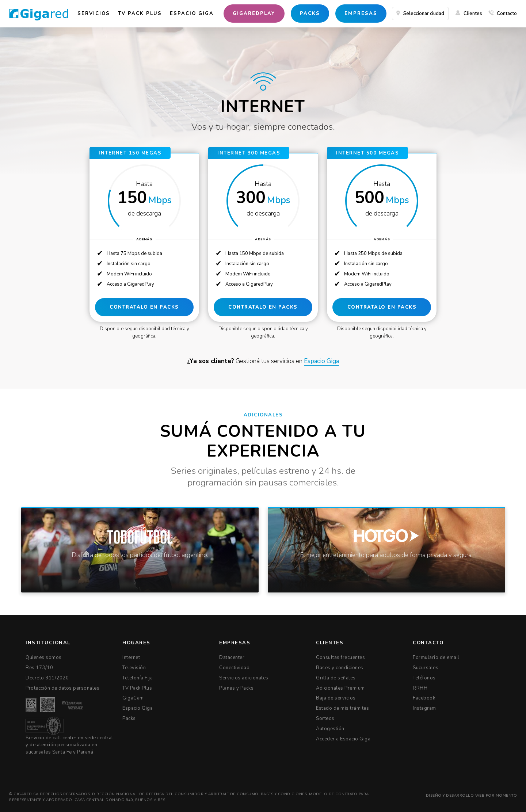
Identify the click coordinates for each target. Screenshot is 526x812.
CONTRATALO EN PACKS (144, 308)
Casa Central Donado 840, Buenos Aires (119, 800)
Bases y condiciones (284, 794)
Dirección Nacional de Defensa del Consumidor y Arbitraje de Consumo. (176, 794)
